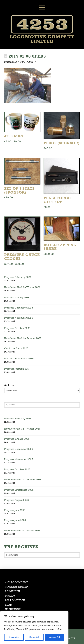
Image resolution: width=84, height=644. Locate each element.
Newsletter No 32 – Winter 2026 (22, 287)
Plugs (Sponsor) (62, 143)
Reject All (34, 637)
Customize (14, 637)
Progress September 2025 (19, 359)
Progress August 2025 (16, 369)
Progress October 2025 (17, 328)
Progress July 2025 (15, 510)
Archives (9, 385)
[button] (42, 7)
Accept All (55, 637)
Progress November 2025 (19, 318)
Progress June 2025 (15, 520)
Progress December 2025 (19, 308)
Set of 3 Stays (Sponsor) (19, 191)
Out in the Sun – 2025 (16, 349)
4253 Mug (14, 136)
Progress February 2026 (18, 277)
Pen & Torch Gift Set (57, 200)
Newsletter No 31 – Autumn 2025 (23, 338)
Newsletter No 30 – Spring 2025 (22, 531)
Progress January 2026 (17, 298)
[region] (34, 628)
